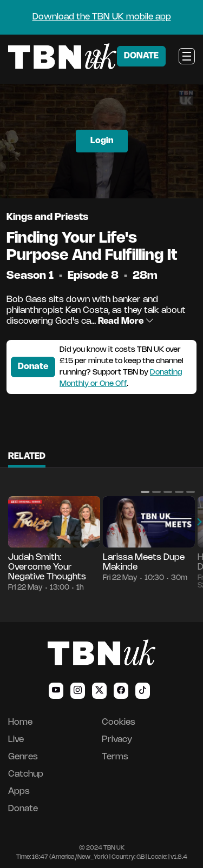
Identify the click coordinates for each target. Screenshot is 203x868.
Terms (115, 757)
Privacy (117, 740)
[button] (145, 492)
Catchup (26, 774)
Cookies (119, 722)
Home (20, 722)
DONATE (141, 56)
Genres (23, 757)
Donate (33, 367)
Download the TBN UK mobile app (102, 17)
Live (16, 740)
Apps (19, 792)
